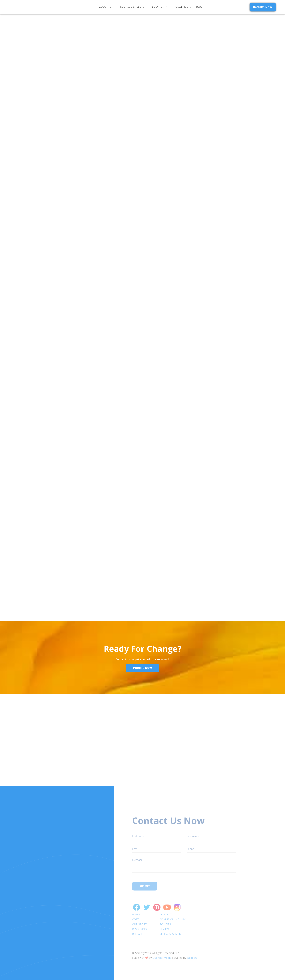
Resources (140, 922)
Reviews (165, 922)
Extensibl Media (162, 951)
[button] (106, 7)
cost (136, 913)
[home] (28, 7)
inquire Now (143, 668)
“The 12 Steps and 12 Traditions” (48, 139)
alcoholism (90, 272)
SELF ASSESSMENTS (172, 927)
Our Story (139, 917)
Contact (166, 908)
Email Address (190, 203)
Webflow (192, 951)
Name (87, 761)
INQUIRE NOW (263, 7)
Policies (165, 917)
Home (136, 908)
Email (136, 761)
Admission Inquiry (173, 913)
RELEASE (138, 927)
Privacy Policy (216, 220)
